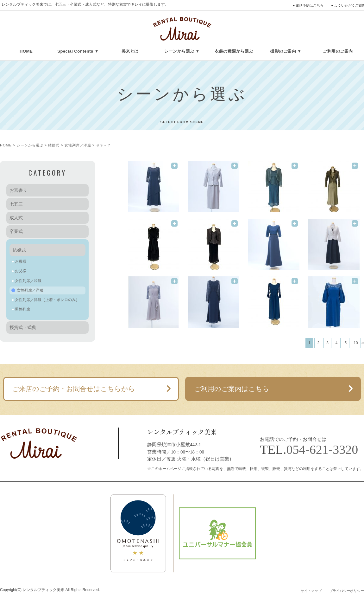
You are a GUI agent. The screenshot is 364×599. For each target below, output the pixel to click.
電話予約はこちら (310, 5)
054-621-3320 (322, 450)
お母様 (21, 261)
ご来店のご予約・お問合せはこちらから (74, 389)
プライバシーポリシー (347, 591)
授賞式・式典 (23, 327)
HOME (26, 51)
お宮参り (18, 190)
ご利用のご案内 (338, 51)
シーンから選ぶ (30, 145)
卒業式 (16, 231)
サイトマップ (311, 591)
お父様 (21, 271)
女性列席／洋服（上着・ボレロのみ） (47, 300)
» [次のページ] (363, 342)
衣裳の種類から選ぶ (234, 51)
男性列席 (22, 309)
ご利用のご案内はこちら (232, 389)
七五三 (16, 204)
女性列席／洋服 (78, 145)
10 (356, 343)
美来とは (130, 51)
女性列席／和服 (28, 281)
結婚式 (54, 145)
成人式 (16, 218)
